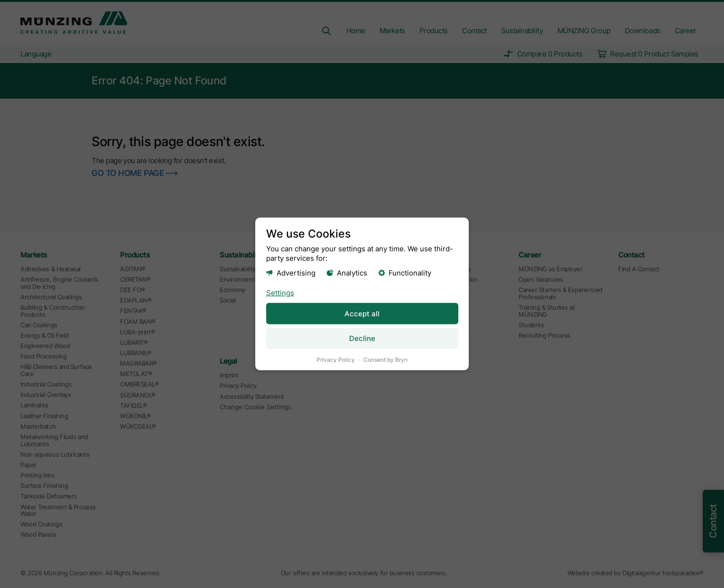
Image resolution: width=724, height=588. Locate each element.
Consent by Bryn (385, 360)
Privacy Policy (336, 360)
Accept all (362, 313)
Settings (280, 292)
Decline (362, 338)
